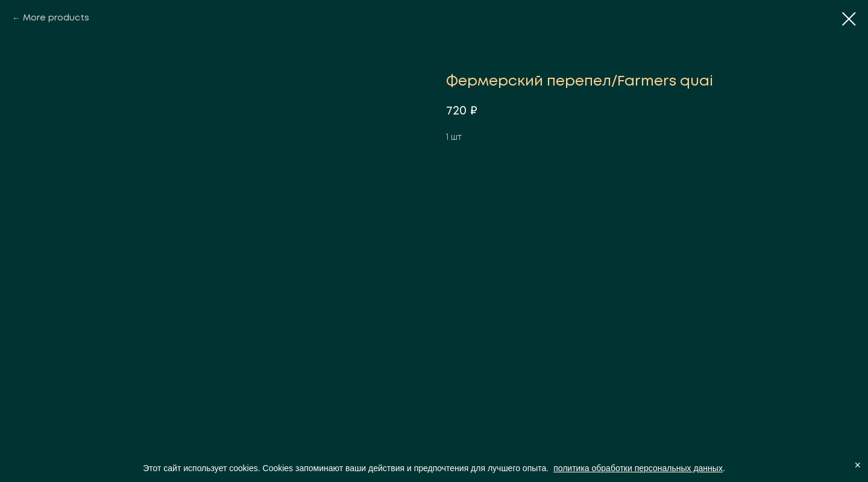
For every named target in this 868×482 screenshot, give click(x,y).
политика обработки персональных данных (638, 468)
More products (56, 18)
